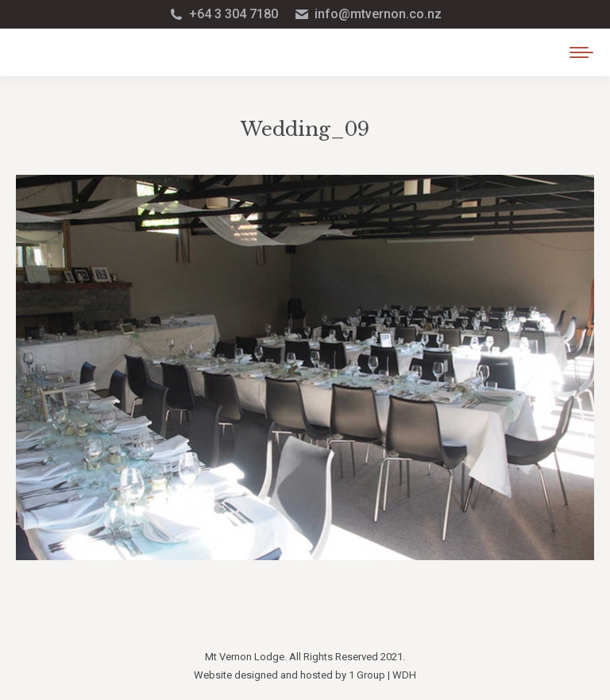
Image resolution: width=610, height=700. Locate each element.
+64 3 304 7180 (223, 14)
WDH (404, 675)
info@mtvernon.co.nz (368, 14)
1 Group (367, 675)
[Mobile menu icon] (581, 52)
